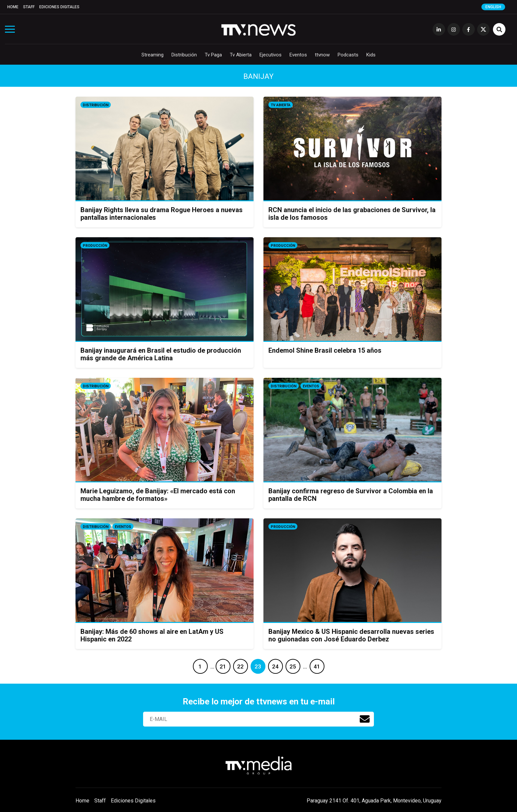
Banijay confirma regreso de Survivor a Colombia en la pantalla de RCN (351, 495)
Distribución (184, 55)
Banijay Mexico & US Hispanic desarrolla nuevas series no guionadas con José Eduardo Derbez (351, 635)
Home (13, 7)
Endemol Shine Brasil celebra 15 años (325, 350)
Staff (29, 7)
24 (275, 666)
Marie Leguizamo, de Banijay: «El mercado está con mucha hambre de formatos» (158, 495)
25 (293, 666)
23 (258, 666)
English (493, 7)
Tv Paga (213, 55)
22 (240, 666)
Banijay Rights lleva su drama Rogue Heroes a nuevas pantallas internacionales (162, 214)
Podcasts (348, 55)
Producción (95, 246)
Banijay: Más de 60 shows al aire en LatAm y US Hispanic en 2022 (152, 635)
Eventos (298, 55)
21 (223, 666)
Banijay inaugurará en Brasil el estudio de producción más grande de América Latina (161, 354)
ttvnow (322, 55)
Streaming (152, 55)
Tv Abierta (241, 55)
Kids (371, 55)
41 (317, 666)
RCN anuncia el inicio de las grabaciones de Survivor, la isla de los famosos (352, 214)
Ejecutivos (271, 55)
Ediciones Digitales (59, 7)
